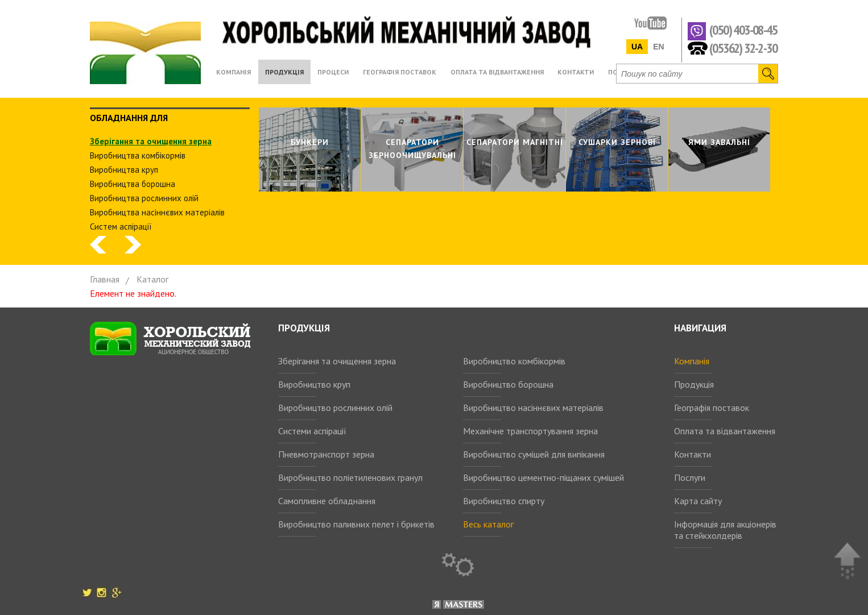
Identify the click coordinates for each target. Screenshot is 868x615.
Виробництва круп (124, 170)
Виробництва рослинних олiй (144, 198)
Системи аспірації (312, 431)
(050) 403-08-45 (743, 30)
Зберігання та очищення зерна (337, 361)
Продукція (694, 384)
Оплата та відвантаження (725, 431)
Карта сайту (698, 501)
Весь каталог (488, 524)
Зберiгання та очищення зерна (151, 141)
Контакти (693, 454)
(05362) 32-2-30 (743, 47)
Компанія (692, 361)
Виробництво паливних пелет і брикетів (356, 524)
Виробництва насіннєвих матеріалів (157, 212)
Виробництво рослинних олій (335, 408)
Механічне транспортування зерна (530, 431)
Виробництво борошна (508, 384)
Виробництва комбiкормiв (138, 155)
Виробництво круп (314, 384)
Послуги (690, 477)
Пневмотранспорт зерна (326, 454)
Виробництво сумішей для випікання (534, 454)
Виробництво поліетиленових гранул (350, 477)
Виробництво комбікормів (514, 361)
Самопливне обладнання (327, 501)
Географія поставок (712, 408)
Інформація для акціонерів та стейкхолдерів (725, 530)
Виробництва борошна (133, 184)
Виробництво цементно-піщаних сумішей (543, 477)
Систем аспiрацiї (121, 227)
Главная (105, 279)
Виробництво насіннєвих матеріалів (533, 408)
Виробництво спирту (504, 501)
